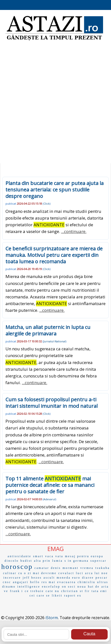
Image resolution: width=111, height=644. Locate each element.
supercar (98, 561)
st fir (85, 591)
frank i (17, 591)
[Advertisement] (55, 103)
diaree (88, 578)
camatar (42, 568)
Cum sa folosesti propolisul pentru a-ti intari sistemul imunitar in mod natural (52, 403)
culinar (10, 573)
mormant (71, 568)
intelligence (29, 587)
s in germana (77, 561)
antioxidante (19, 556)
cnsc (7, 582)
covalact (66, 573)
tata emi (99, 591)
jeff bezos (32, 578)
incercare (12, 578)
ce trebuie (34, 591)
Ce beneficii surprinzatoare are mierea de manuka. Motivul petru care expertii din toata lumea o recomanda (54, 255)
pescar (102, 578)
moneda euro (68, 578)
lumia (57, 561)
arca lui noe (97, 573)
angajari (21, 582)
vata (59, 556)
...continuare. (74, 231)
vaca (49, 556)
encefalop (51, 587)
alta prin (42, 561)
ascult (49, 578)
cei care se (40, 596)
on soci (69, 587)
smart (38, 556)
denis (56, 568)
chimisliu (86, 582)
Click (47, 204)
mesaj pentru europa (84, 556)
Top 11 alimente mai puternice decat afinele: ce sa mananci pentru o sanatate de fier (50, 485)
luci (80, 573)
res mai (48, 582)
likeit (57, 596)
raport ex (73, 596)
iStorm (52, 618)
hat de (94, 587)
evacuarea (66, 582)
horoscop (17, 567)
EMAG (56, 549)
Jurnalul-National (55, 341)
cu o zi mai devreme (37, 573)
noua (82, 587)
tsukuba (103, 568)
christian (70, 591)
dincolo (12, 561)
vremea (87, 568)
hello (35, 582)
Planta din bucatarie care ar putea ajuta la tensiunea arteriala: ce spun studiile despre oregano (55, 190)
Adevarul (49, 499)
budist (26, 561)
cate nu (53, 591)
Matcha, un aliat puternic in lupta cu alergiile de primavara (48, 330)
